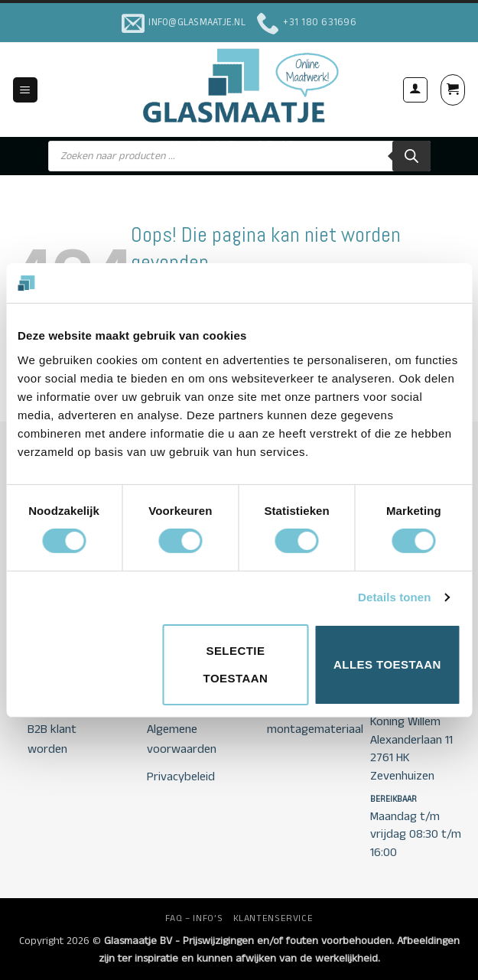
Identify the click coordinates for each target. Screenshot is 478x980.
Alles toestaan (387, 664)
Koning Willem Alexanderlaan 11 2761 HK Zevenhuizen (411, 749)
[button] (25, 90)
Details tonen (394, 597)
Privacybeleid (181, 777)
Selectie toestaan (236, 664)
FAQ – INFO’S (194, 918)
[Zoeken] (411, 156)
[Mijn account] (415, 90)
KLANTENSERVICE (273, 918)
